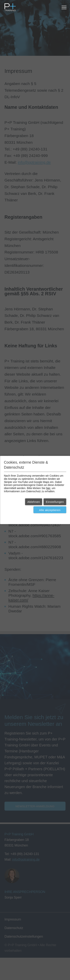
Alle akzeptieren (50, 510)
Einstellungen (55, 502)
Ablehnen (34, 502)
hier (48, 488)
